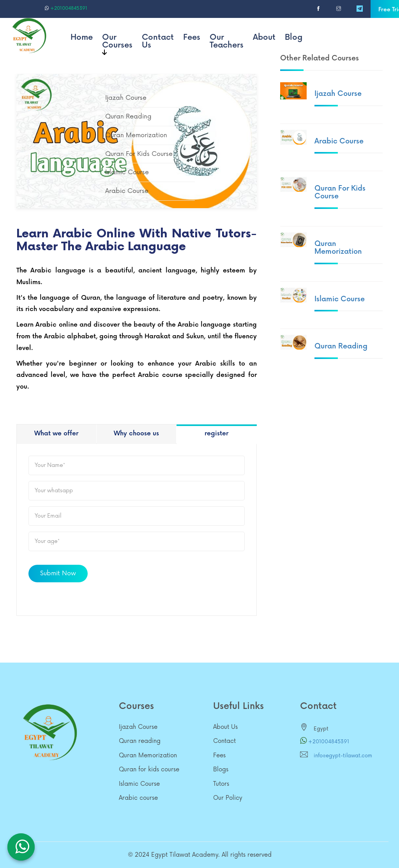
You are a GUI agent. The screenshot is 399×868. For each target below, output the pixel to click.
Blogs (221, 770)
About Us (225, 727)
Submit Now (58, 573)
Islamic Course (340, 299)
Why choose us (136, 434)
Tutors (221, 784)
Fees (192, 37)
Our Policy (228, 798)
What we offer (56, 434)
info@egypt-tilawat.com (343, 756)
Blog (294, 37)
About (264, 37)
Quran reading (341, 346)
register (216, 434)
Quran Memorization (338, 248)
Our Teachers (227, 41)
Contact (224, 741)
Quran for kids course (340, 192)
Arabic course (339, 141)
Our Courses (117, 44)
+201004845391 (66, 8)
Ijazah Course (338, 94)
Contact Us (158, 41)
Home (82, 37)
